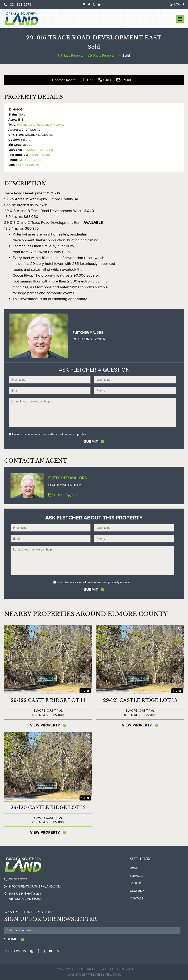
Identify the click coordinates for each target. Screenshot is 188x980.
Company (137, 891)
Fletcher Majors (39, 155)
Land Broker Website (84, 975)
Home (134, 868)
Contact (137, 899)
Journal (136, 883)
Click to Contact (29, 165)
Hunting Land (26, 125)
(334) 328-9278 (30, 160)
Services (136, 876)
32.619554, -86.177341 (38, 150)
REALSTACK (113, 975)
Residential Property (51, 125)
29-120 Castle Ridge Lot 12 (48, 808)
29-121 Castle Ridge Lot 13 (140, 700)
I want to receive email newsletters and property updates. (49, 434)
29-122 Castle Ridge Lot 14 (48, 700)
